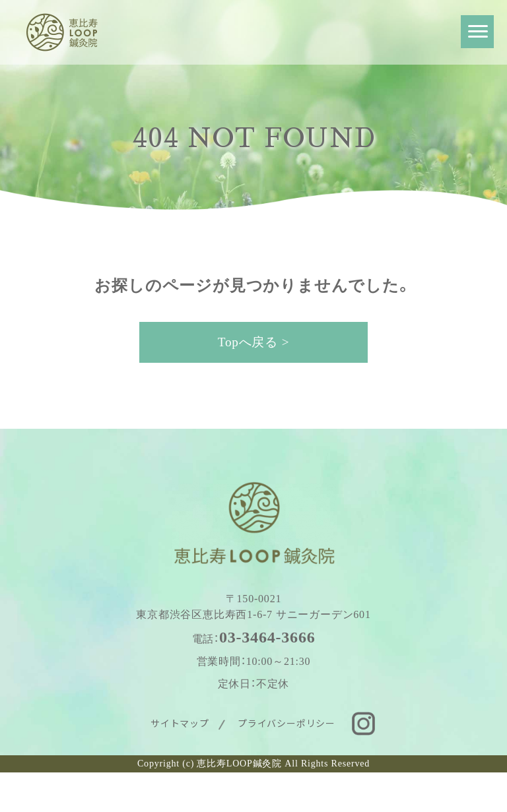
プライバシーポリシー (287, 723)
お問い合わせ (393, 792)
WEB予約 (140, 792)
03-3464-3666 (267, 637)
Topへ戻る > (254, 342)
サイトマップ (180, 723)
